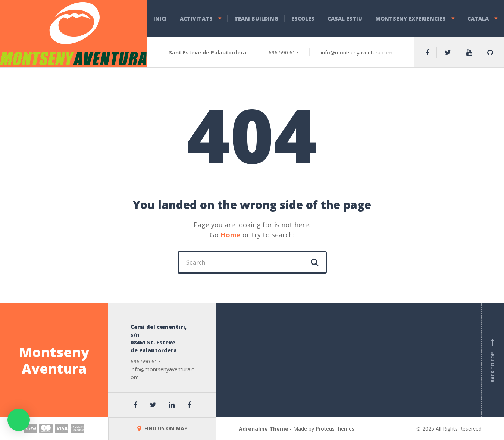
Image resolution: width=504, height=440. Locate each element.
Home (231, 235)
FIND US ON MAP (162, 428)
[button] (19, 420)
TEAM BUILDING (256, 18)
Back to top (493, 361)
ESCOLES (303, 18)
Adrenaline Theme (264, 429)
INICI (160, 18)
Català (478, 18)
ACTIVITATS (196, 18)
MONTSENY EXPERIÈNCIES (411, 18)
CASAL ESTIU (345, 18)
